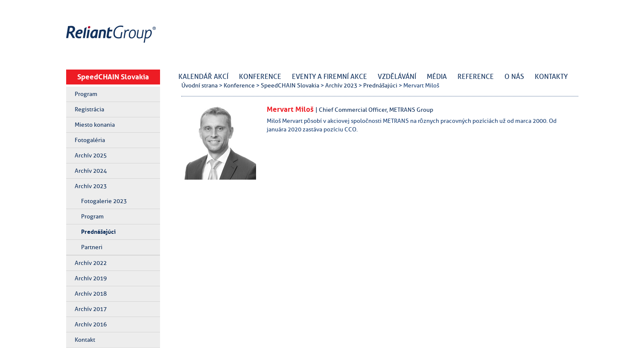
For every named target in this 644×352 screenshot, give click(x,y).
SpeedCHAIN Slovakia (113, 77)
